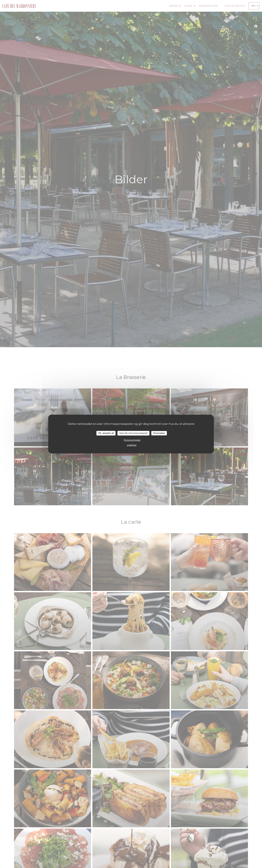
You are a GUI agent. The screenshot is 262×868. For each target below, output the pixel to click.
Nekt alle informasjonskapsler (134, 433)
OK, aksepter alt (106, 433)
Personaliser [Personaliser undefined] (159, 433)
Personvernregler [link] (132, 440)
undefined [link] (132, 445)
